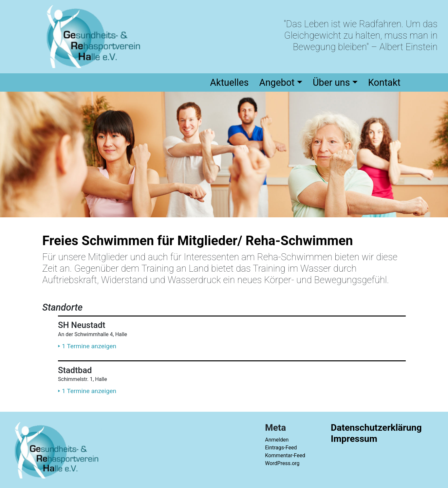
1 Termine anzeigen (87, 346)
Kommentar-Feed (285, 455)
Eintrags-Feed (281, 448)
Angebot (277, 82)
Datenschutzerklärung (376, 428)
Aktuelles (229, 82)
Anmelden (277, 440)
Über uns (331, 82)
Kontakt (384, 82)
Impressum (354, 439)
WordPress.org (282, 463)
